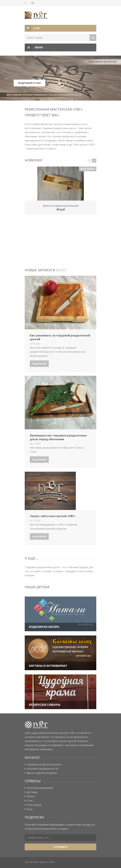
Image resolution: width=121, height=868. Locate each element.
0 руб (37, 28)
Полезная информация (40, 788)
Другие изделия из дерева (42, 773)
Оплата (31, 796)
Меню (34, 47)
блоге (61, 270)
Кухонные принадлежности (42, 769)
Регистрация (34, 805)
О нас (30, 801)
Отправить (61, 847)
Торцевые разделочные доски (44, 764)
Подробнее (39, 364)
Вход (29, 809)
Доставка (32, 792)
